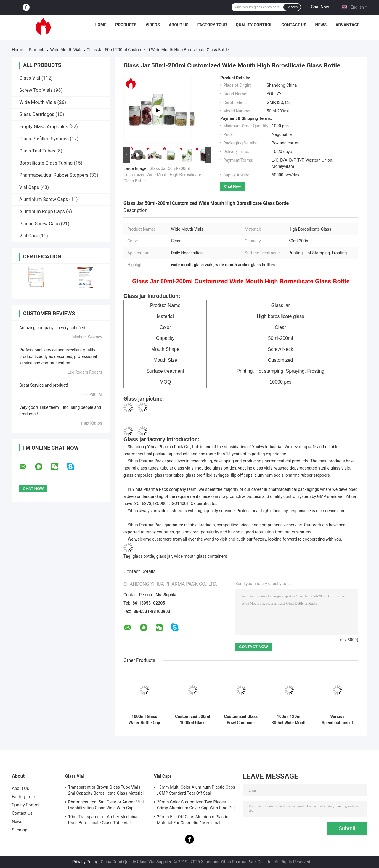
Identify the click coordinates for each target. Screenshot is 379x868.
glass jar (164, 556)
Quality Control (254, 25)
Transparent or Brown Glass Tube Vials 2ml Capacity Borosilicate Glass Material (106, 790)
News (321, 25)
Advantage (347, 25)
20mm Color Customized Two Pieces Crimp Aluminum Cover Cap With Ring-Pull (196, 805)
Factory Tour (212, 25)
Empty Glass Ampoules (44, 127)
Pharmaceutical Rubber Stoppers (54, 175)
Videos (153, 25)
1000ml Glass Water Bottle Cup (144, 720)
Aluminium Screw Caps (44, 199)
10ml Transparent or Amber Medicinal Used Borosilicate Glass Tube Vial (103, 820)
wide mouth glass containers (201, 556)
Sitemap (20, 830)
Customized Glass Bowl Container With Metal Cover (241, 720)
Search (292, 7)
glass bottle (143, 556)
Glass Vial (30, 78)
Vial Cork (29, 236)
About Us (179, 25)
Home (101, 25)
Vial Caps (29, 187)
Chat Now (320, 7)
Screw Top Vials (36, 90)
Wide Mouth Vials (66, 50)
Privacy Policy (85, 862)
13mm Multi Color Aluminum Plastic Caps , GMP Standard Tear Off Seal (196, 790)
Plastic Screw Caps (39, 224)
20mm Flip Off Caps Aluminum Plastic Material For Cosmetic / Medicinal (193, 820)
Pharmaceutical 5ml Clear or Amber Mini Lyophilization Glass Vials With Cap (106, 805)
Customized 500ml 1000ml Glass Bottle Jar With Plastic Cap (192, 720)
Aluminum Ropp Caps (42, 212)
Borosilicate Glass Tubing (46, 163)
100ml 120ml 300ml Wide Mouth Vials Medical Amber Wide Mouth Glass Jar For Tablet (289, 720)
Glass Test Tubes (37, 151)
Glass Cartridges (37, 114)
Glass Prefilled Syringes (44, 139)
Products (126, 25)
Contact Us (294, 25)
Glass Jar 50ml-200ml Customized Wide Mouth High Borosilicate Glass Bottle (162, 175)
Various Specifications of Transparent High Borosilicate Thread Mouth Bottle (337, 720)
